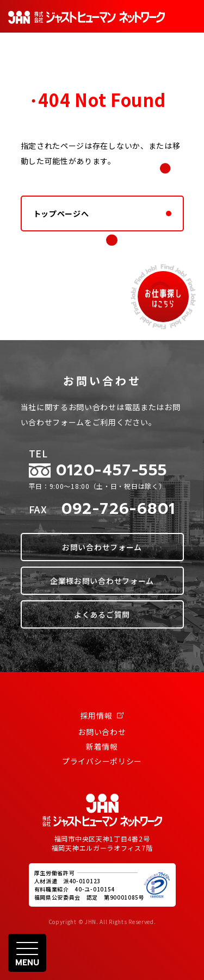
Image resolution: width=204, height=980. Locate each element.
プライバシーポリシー (102, 761)
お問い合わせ (102, 732)
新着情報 (102, 746)
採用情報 (102, 715)
